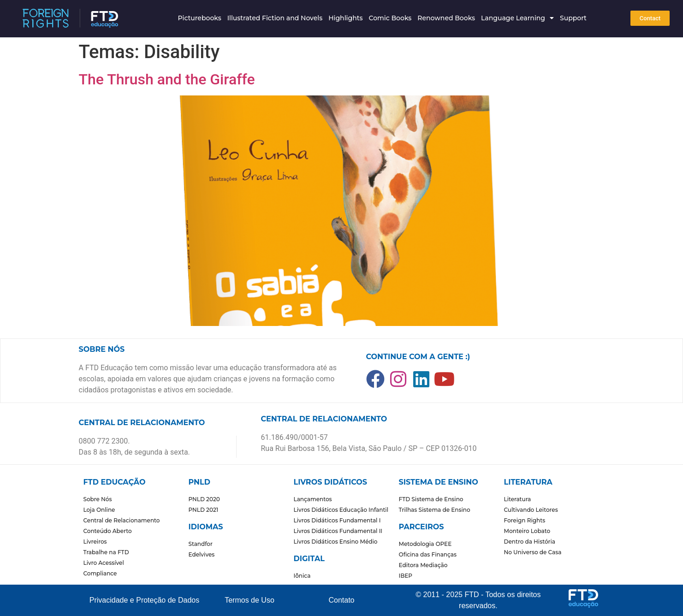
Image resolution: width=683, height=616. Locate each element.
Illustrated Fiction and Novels (275, 18)
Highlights (345, 18)
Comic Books (390, 18)
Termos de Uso (249, 600)
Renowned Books (446, 18)
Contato (341, 600)
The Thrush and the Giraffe (167, 79)
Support (573, 18)
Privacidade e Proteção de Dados (144, 600)
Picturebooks (199, 18)
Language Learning (517, 18)
